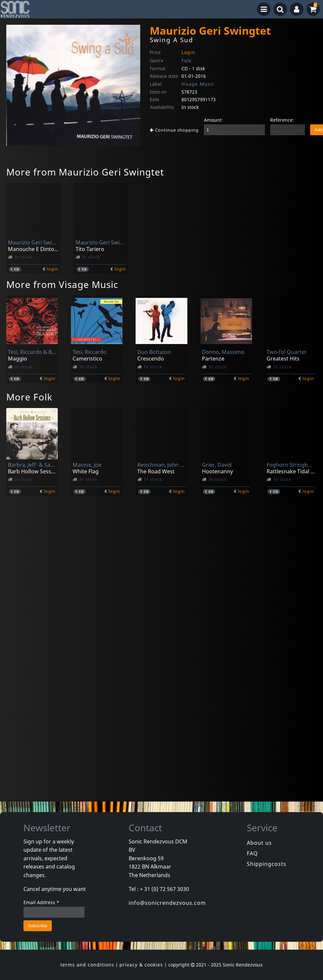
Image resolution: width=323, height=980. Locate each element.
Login (188, 52)
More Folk (29, 397)
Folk (186, 61)
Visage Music (198, 84)
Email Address (41, 902)
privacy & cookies (141, 965)
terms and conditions (87, 965)
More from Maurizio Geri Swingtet (85, 172)
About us (259, 843)
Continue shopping (174, 130)
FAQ (252, 853)
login (53, 269)
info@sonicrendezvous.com (167, 903)
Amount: (213, 120)
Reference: (282, 120)
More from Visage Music (62, 284)
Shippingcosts (267, 864)
